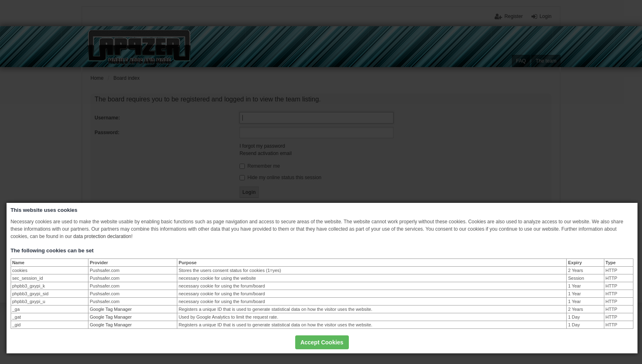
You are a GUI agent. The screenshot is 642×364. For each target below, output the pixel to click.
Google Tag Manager (111, 309)
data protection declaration (102, 236)
